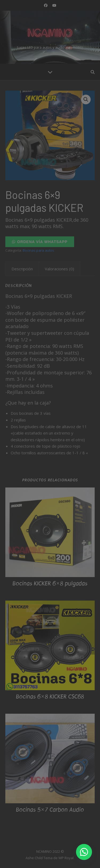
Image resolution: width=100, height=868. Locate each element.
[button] (84, 852)
